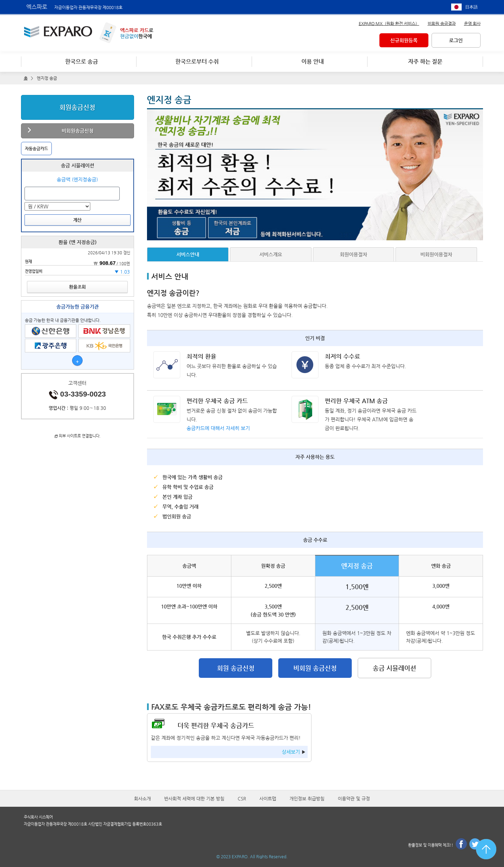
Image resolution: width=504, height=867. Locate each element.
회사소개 (142, 799)
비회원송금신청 (78, 130)
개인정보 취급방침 (307, 799)
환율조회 (77, 286)
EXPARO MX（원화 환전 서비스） (389, 23)
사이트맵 (268, 799)
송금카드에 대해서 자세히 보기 (218, 428)
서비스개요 (271, 254)
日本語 (471, 7)
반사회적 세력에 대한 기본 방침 (194, 799)
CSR (242, 799)
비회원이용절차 (436, 254)
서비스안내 (188, 254)
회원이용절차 (353, 254)
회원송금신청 (77, 107)
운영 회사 (472, 23)
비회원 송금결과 (442, 23)
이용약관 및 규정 (354, 799)
